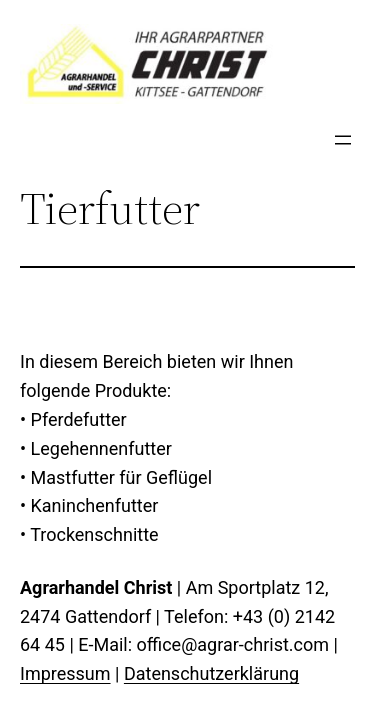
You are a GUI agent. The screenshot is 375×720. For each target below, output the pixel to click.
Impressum (65, 673)
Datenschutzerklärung (211, 673)
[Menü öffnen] (343, 140)
